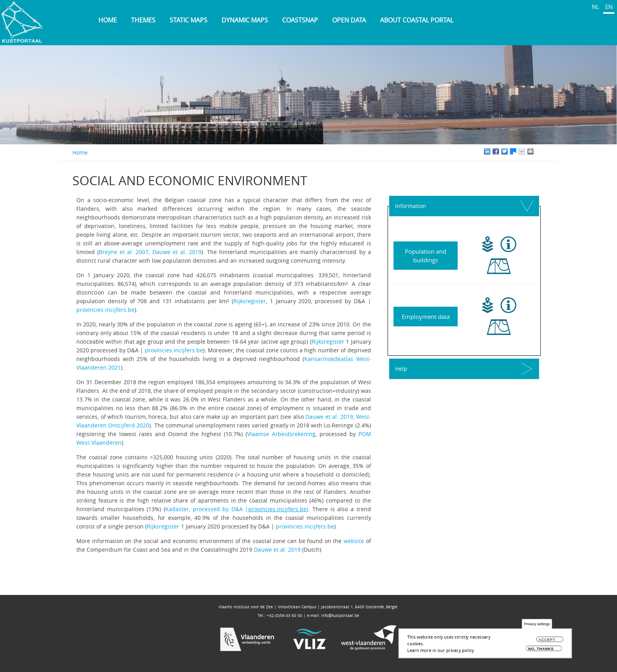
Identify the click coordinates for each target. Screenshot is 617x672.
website (354, 541)
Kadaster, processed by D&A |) (237, 509)
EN (609, 7)
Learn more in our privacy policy (441, 651)
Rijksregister (250, 301)
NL (596, 7)
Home (108, 20)
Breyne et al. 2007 (124, 252)
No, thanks (541, 650)
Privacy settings (537, 626)
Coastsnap (300, 20)
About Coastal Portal (417, 20)
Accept (547, 641)
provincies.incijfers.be (105, 310)
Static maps (188, 20)
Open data (349, 20)
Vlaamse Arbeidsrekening (281, 434)
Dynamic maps (245, 20)
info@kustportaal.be (340, 616)
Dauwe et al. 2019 (177, 252)
